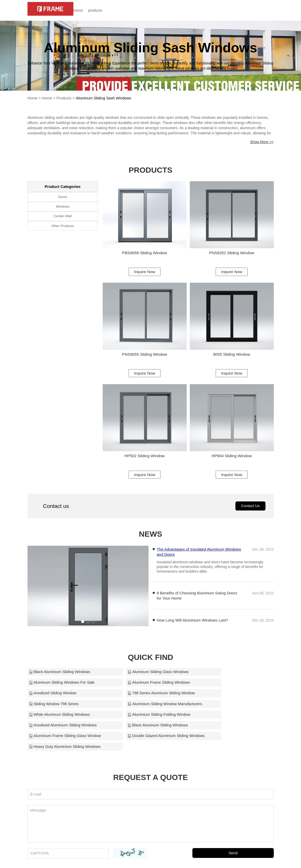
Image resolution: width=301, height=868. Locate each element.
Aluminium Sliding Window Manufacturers (150, 698)
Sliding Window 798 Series (54, 698)
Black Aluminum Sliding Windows (226, 708)
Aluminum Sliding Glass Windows (143, 676)
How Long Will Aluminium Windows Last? (192, 624)
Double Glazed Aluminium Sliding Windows (150, 719)
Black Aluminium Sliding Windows (60, 676)
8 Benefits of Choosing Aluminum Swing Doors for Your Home (197, 599)
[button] (83, 625)
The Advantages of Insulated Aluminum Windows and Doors (199, 556)
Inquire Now (145, 272)
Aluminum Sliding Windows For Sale (229, 676)
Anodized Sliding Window (136, 687)
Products (65, 98)
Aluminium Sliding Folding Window (61, 708)
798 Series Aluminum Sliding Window (230, 687)
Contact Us (250, 510)
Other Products (63, 226)
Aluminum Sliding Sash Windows (105, 98)
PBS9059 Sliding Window (145, 253)
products (103, 10)
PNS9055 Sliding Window (144, 355)
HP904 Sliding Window (232, 458)
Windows (63, 207)
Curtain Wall (62, 217)
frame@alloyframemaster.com (208, 857)
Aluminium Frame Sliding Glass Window (66, 719)
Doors (63, 197)
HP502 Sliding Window (145, 458)
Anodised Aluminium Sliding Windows (147, 708)
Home (86, 10)
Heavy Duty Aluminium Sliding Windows (232, 719)
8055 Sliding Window (232, 355)
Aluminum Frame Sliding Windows (61, 687)
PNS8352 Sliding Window (232, 253)
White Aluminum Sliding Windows (226, 698)
